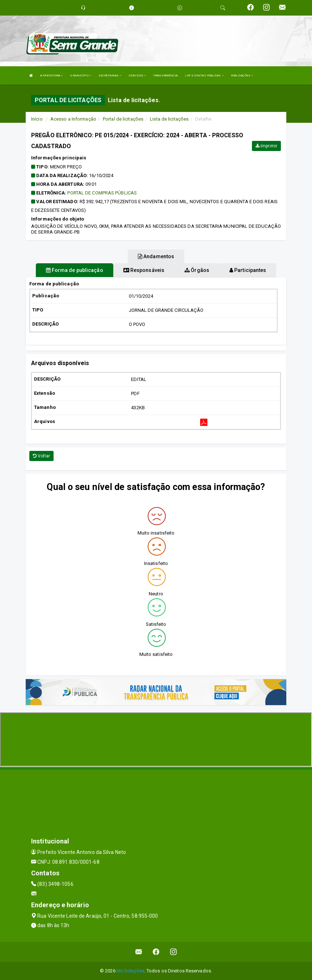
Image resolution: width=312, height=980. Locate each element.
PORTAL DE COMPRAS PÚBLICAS (102, 193)
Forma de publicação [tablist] (75, 270)
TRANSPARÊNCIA (165, 76)
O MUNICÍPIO (81, 76)
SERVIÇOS (137, 76)
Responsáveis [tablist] (144, 270)
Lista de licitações (169, 119)
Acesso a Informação (73, 119)
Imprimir (266, 146)
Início (37, 119)
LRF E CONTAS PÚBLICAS (204, 76)
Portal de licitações (123, 119)
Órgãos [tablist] (197, 270)
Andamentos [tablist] (156, 256)
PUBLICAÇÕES (242, 76)
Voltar (41, 456)
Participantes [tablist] (248, 270)
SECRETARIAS (110, 76)
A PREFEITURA (51, 76)
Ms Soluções (130, 971)
